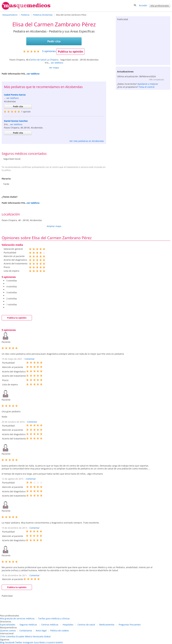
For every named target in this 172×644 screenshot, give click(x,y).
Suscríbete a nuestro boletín (48, 642)
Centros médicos (50, 625)
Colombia (11, 636)
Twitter (19, 642)
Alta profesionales (160, 6)
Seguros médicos (28, 625)
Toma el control (146, 87)
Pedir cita (54, 41)
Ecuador (20, 636)
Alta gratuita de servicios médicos (17, 618)
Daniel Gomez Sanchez (16, 121)
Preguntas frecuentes (130, 625)
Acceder (143, 5)
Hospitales (68, 625)
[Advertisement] (143, 42)
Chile (3, 636)
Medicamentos (107, 625)
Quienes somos (8, 631)
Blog (2, 642)
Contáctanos (26, 631)
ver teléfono (57, 63)
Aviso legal (41, 631)
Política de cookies (60, 631)
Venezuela (38, 636)
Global (47, 636)
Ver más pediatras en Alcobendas (87, 141)
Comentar (30, 359)
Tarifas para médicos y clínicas (54, 618)
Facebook (10, 642)
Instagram (28, 642)
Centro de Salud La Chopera (44, 60)
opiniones (49, 51)
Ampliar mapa (54, 226)
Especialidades (8, 625)
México (29, 636)
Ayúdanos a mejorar (148, 84)
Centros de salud (86, 625)
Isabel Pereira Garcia (15, 95)
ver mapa (54, 68)
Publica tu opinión (70, 51)
